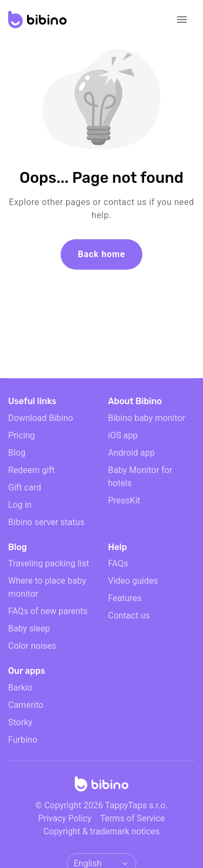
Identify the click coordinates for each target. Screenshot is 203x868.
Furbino (23, 740)
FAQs (118, 563)
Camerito (26, 705)
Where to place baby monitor (47, 587)
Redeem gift (31, 470)
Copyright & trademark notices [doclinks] (101, 831)
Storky (20, 722)
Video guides (133, 581)
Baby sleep (29, 628)
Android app (132, 453)
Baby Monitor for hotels (140, 477)
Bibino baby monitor (147, 418)
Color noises (32, 646)
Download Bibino (41, 418)
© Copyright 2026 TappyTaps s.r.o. (101, 805)
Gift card (25, 487)
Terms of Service (133, 818)
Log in (20, 505)
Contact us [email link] (129, 615)
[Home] (102, 787)
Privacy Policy (65, 818)
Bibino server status (46, 522)
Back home (101, 254)
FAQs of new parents (48, 611)
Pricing (22, 435)
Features (125, 598)
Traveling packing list (48, 563)
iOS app (123, 435)
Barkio (20, 688)
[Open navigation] (182, 20)
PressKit (125, 500)
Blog (17, 453)
